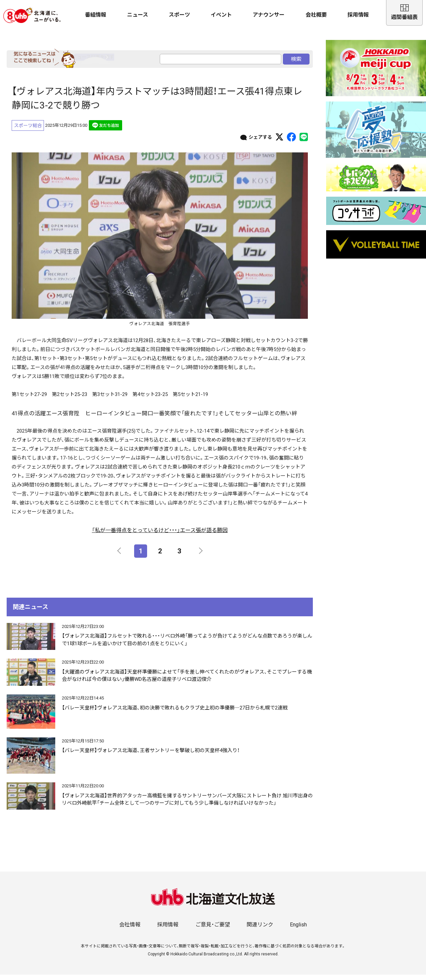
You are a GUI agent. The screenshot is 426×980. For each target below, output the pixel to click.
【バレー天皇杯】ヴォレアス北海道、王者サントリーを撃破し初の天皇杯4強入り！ (151, 756)
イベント (221, 15)
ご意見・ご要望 (213, 930)
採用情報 (358, 15)
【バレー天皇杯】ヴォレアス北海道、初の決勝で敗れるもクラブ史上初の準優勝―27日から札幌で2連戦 (175, 713)
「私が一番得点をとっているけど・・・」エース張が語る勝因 (160, 536)
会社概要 (316, 15)
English (298, 930)
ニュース (138, 15)
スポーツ (179, 15)
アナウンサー (269, 15)
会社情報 (130, 930)
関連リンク (260, 930)
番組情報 (96, 15)
